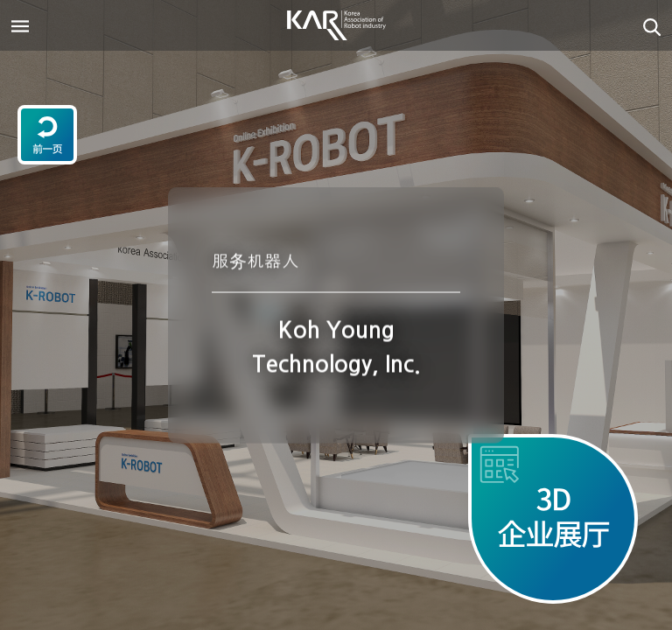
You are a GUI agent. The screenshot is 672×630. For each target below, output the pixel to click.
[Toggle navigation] (20, 25)
